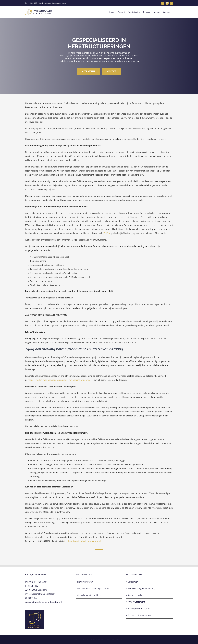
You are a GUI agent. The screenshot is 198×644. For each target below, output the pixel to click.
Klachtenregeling (136, 595)
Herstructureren (85, 582)
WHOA (107, 233)
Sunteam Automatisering (114, 639)
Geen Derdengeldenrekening (141, 588)
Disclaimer (133, 582)
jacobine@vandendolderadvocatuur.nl (53, 3)
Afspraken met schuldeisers (90, 595)
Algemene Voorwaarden (139, 615)
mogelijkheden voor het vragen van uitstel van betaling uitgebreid (59, 380)
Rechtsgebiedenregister (139, 608)
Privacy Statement (136, 602)
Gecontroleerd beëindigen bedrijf (93, 588)
